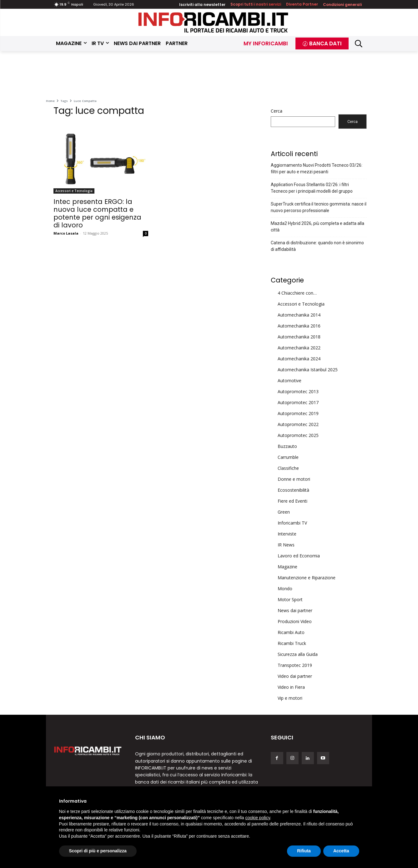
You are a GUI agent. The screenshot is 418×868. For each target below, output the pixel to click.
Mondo (285, 589)
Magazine (287, 567)
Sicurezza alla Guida (298, 654)
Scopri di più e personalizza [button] (98, 851)
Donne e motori (294, 479)
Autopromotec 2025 (298, 435)
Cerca (277, 111)
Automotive (290, 381)
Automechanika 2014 (299, 315)
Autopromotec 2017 (298, 402)
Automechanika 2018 (299, 337)
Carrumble (288, 457)
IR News (286, 545)
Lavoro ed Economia (299, 556)
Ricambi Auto (291, 632)
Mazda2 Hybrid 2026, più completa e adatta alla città (317, 227)
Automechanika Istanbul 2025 (308, 370)
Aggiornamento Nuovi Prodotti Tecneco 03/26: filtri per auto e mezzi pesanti (317, 168)
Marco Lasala (66, 233)
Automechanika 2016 (299, 326)
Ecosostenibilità (293, 490)
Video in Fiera (291, 687)
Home (50, 101)
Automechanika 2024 (299, 359)
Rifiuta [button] (304, 851)
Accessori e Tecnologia (74, 191)
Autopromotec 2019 (298, 413)
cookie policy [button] (257, 818)
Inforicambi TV (292, 523)
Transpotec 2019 (295, 665)
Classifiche (288, 468)
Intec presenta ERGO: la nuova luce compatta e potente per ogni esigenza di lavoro (97, 213)
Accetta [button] (341, 851)
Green (284, 512)
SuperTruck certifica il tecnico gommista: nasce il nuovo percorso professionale (319, 207)
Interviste (287, 534)
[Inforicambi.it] (213, 22)
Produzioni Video (295, 621)
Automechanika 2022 (299, 348)
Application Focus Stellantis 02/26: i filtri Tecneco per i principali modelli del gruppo (312, 188)
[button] (358, 44)
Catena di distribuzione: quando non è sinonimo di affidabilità (317, 246)
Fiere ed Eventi (292, 501)
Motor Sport (290, 599)
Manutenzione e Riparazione (307, 578)
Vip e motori (290, 698)
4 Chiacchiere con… (297, 293)
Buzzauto (287, 446)
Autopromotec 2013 (298, 391)
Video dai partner (295, 676)
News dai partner (295, 610)
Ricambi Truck (292, 643)
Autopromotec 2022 (298, 424)
